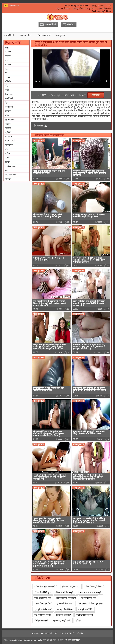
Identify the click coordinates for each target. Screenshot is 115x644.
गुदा (7, 69)
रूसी (7, 90)
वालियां (8, 56)
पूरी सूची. (79, 621)
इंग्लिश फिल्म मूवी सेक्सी (71, 587)
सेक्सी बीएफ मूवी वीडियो (101, 12)
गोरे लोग (8, 81)
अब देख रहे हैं (25, 35)
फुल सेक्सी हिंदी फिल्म (63, 615)
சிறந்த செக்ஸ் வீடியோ (84, 8)
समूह (7, 47)
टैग (62, 633)
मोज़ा (7, 86)
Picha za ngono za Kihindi (77, 6)
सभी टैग (8, 179)
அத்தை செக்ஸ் (63, 8)
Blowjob (9, 136)
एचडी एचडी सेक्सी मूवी (43, 598)
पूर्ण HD (8, 132)
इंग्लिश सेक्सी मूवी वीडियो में (94, 587)
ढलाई (7, 158)
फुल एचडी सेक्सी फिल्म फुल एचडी (91, 604)
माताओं (8, 52)
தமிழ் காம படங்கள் (101, 6)
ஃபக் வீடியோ (104, 8)
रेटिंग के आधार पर (44, 35)
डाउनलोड (96, 95)
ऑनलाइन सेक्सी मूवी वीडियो (66, 598)
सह (6, 170)
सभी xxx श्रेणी (11, 175)
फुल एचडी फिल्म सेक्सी (65, 604)
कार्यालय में (9, 145)
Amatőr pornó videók (20, 640)
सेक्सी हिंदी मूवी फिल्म (49, 640)
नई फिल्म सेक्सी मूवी (88, 598)
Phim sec (8, 640)
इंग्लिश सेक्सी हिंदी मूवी (43, 592)
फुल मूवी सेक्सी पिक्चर (65, 609)
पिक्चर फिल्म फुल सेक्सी (43, 604)
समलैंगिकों (9, 98)
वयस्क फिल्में (9, 35)
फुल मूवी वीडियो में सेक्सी (43, 609)
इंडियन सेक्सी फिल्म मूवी (64, 592)
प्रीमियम (8, 77)
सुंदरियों (8, 128)
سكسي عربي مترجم (35, 640)
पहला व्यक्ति (10, 141)
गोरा (7, 149)
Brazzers (9, 94)
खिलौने (8, 162)
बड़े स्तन (8, 64)
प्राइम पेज (35, 633)
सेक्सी (62, 640)
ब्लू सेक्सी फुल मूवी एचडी (62, 621)
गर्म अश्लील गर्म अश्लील (50, 633)
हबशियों (8, 111)
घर (6, 73)
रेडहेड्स (8, 124)
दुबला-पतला (10, 120)
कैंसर (7, 115)
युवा (7, 60)
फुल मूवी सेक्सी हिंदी (85, 609)
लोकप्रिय (80, 633)
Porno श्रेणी (70, 633)
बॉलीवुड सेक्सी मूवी (41, 621)
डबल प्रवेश (9, 107)
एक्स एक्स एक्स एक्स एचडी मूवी (89, 592)
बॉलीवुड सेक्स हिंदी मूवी (85, 615)
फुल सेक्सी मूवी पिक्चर (43, 615)
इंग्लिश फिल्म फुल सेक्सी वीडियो (46, 587)
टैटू (6, 103)
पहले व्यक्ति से (10, 166)
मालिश (8, 153)
